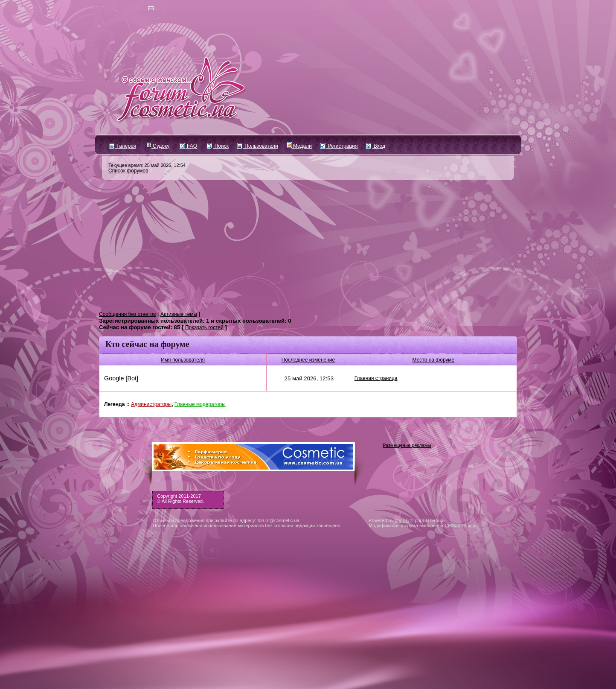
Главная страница (376, 378)
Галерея (123, 146)
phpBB (402, 520)
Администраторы (151, 404)
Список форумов (128, 171)
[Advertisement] (308, 246)
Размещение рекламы (407, 445)
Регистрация (339, 146)
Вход (375, 146)
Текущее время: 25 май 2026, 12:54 (147, 165)
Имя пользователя (183, 360)
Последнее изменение (308, 360)
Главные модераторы (200, 404)
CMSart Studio (460, 526)
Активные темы (179, 314)
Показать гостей (204, 327)
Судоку (158, 146)
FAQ (188, 146)
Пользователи (258, 146)
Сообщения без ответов (127, 314)
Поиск (218, 146)
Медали (299, 146)
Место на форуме (434, 360)
